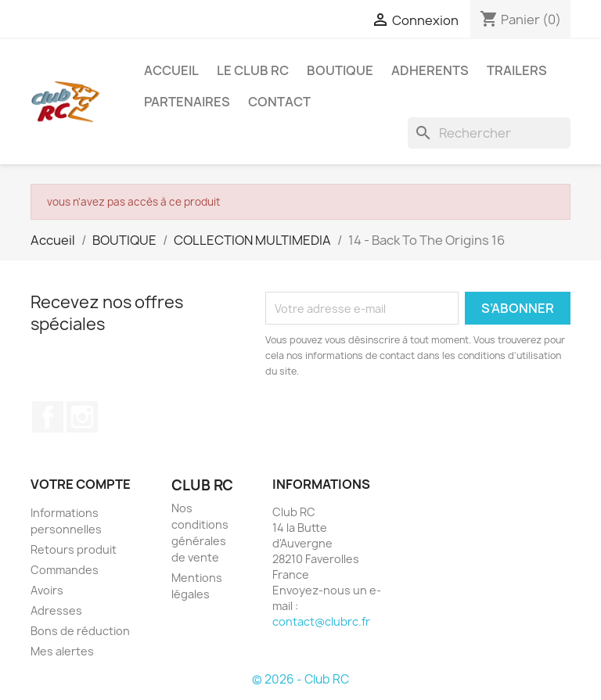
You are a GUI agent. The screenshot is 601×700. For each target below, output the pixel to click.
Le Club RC (253, 70)
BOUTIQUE (340, 70)
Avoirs (47, 590)
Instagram (82, 417)
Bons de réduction (80, 631)
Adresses (56, 610)
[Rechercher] (489, 133)
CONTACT (279, 102)
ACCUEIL (171, 70)
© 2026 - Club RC (300, 679)
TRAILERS (517, 70)
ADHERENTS (430, 70)
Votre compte (81, 484)
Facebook (48, 417)
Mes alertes (62, 651)
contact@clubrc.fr (321, 621)
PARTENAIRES (187, 102)
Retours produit (74, 549)
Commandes (65, 570)
